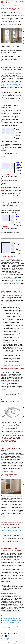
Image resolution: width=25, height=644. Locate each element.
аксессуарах (4, 389)
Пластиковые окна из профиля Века (12, 618)
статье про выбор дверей (15, 84)
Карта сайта (6, 640)
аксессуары (19, 612)
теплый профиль (18, 280)
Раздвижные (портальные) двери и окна (13, 621)
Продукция (4, 5)
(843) (20, 2)
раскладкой (4, 255)
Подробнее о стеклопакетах (8, 471)
